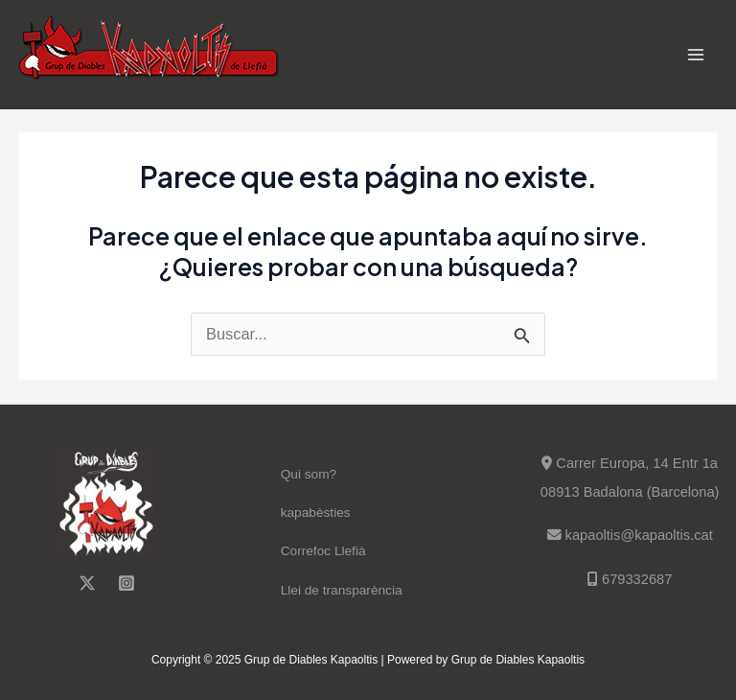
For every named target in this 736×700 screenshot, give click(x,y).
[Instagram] (126, 583)
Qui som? (309, 474)
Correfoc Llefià (323, 551)
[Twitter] (87, 583)
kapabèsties (316, 513)
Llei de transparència (342, 590)
